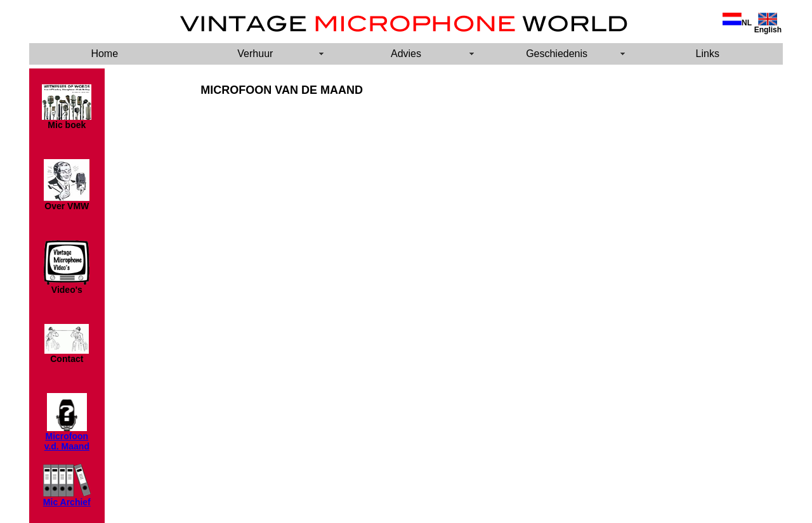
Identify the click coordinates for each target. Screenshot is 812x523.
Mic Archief (67, 502)
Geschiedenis (557, 54)
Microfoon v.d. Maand (67, 441)
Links (708, 54)
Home (104, 54)
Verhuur (255, 54)
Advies (406, 54)
